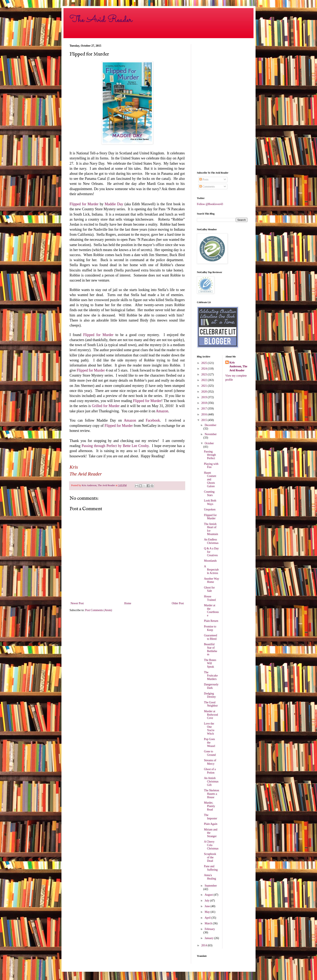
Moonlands (210, 561)
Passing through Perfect (210, 455)
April (208, 918)
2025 (205, 363)
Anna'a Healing (210, 877)
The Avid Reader (101, 20)
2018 (205, 403)
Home (128, 603)
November (211, 434)
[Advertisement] (222, 105)
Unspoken (210, 509)
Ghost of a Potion (210, 771)
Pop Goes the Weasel (210, 743)
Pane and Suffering (211, 868)
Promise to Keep (210, 628)
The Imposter (211, 817)
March (209, 923)
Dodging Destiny (210, 695)
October (209, 443)
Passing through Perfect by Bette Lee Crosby (115, 446)
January (209, 938)
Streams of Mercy (210, 762)
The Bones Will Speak (210, 663)
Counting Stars (209, 493)
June (208, 906)
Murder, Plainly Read (210, 806)
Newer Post (77, 603)
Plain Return (211, 621)
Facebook (153, 420)
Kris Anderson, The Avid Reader (238, 366)
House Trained (210, 598)
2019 (205, 397)
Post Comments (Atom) (99, 610)
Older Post (178, 603)
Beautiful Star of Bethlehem (211, 649)
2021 (205, 386)
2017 (205, 409)
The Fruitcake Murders (211, 676)
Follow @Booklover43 (210, 204)
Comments (207, 187)
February (210, 929)
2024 (205, 369)
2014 (205, 945)
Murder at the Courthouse (211, 610)
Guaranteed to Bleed (211, 637)
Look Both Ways (210, 502)
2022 (205, 380)
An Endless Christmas (211, 541)
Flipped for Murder (84, 204)
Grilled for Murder (106, 406)
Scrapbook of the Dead (210, 857)
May (208, 912)
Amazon (162, 411)
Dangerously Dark (211, 686)
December (210, 425)
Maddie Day (114, 204)
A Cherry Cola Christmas (211, 845)
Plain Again (211, 824)
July (207, 901)
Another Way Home (211, 580)
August (209, 895)
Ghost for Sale (209, 589)
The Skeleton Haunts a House (211, 794)
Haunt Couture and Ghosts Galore (210, 480)
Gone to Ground (210, 753)
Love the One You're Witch (209, 729)
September (211, 886)
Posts (204, 180)
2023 (205, 374)
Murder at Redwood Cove (211, 715)
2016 (205, 414)
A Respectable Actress (211, 570)
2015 (205, 420)
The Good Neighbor (211, 704)
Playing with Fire (211, 466)
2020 (205, 392)
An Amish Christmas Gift (211, 782)
